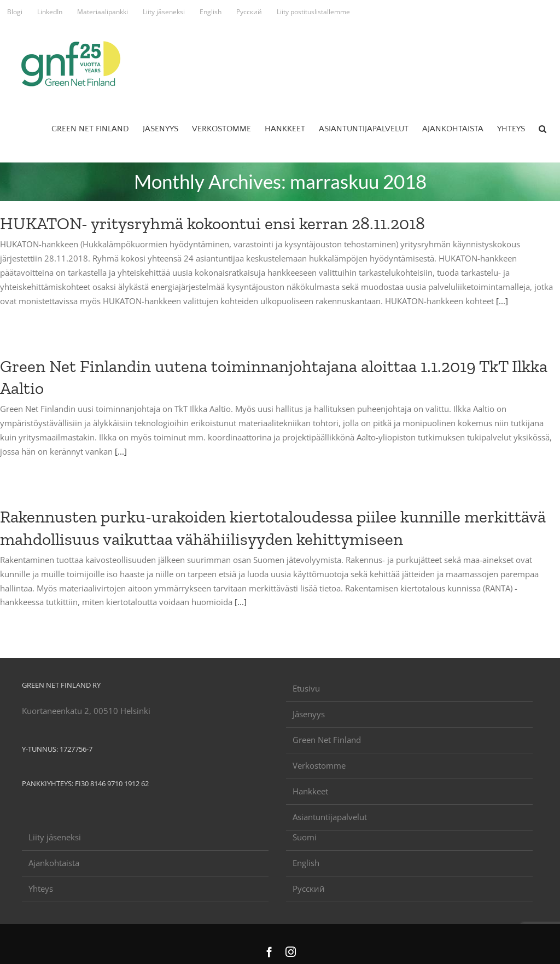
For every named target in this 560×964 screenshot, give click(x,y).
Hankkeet (310, 791)
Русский (309, 888)
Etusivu (306, 688)
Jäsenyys (309, 714)
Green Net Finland (327, 740)
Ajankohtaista (54, 863)
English (306, 863)
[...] (502, 301)
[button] (542, 129)
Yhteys (41, 888)
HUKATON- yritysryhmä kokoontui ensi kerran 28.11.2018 (212, 223)
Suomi (305, 837)
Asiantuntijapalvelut (330, 817)
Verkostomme (319, 765)
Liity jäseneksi (55, 837)
